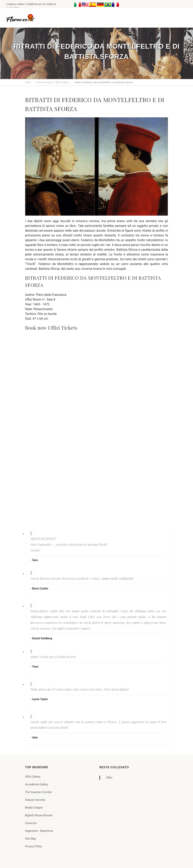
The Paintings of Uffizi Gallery (53, 82)
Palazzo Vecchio (35, 800)
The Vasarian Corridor (39, 792)
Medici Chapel (34, 808)
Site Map (30, 839)
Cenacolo (31, 823)
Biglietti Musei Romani (39, 815)
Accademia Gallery (37, 784)
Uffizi (28, 82)
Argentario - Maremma (39, 831)
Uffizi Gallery (33, 777)
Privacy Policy (34, 846)
